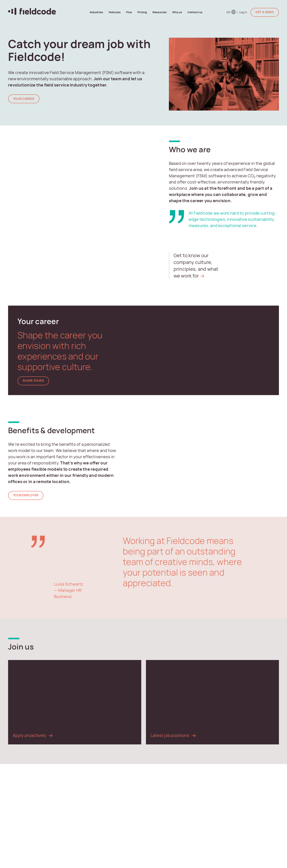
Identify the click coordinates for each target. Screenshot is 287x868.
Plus (129, 12)
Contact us (195, 12)
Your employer (26, 495)
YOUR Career (24, 99)
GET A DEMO (265, 12)
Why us (177, 12)
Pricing (142, 12)
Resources (160, 12)
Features (115, 12)
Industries (96, 12)
